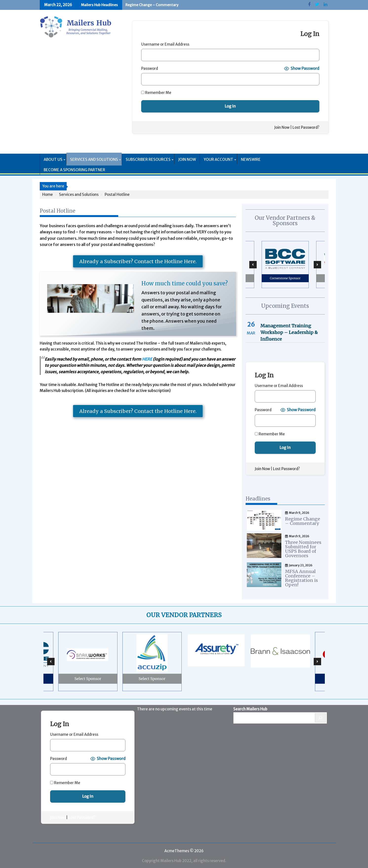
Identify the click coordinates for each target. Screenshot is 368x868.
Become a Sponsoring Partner (74, 170)
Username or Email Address (165, 44)
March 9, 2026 (297, 513)
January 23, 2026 (299, 564)
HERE (147, 359)
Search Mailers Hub (250, 708)
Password (150, 68)
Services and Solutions (94, 159)
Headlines (258, 499)
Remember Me (156, 93)
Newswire (251, 159)
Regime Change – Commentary (152, 5)
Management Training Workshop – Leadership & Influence (289, 332)
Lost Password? (306, 127)
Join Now (282, 127)
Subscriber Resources (148, 159)
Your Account (218, 159)
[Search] (320, 717)
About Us (53, 159)
